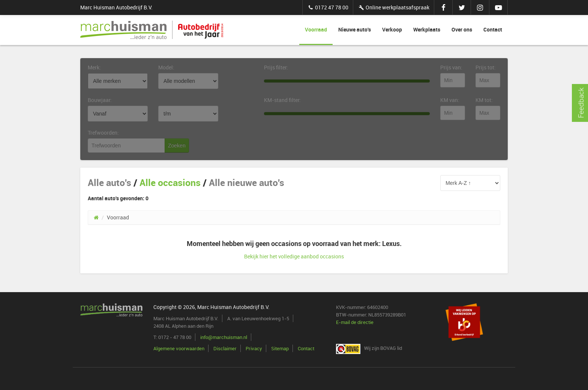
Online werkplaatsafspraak (394, 7)
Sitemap (280, 348)
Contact (493, 29)
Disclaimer (225, 348)
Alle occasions (170, 182)
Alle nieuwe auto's (247, 182)
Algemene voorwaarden (179, 348)
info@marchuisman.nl (224, 337)
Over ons (462, 29)
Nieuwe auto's (355, 29)
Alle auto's (109, 182)
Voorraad (316, 29)
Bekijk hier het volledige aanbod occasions (294, 256)
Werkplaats (427, 29)
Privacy (254, 348)
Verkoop (392, 29)
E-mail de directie (355, 322)
